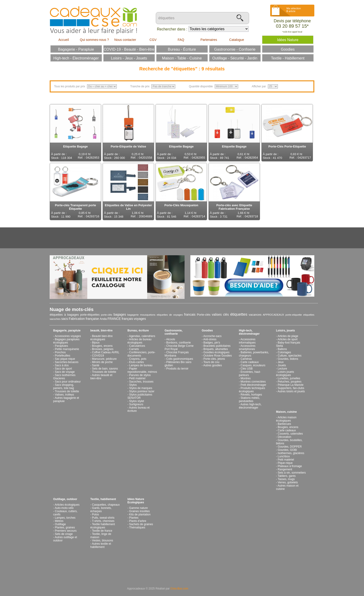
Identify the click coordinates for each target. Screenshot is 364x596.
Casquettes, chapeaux (106, 505)
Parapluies (61, 346)
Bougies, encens (102, 346)
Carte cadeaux (250, 362)
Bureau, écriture (138, 331)
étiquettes (239, 314)
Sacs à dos (62, 365)
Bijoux (96, 343)
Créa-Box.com (179, 589)
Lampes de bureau (141, 365)
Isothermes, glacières (291, 453)
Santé (96, 365)
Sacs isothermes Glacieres (64, 377)
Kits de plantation (140, 514)
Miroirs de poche (102, 362)
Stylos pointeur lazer (142, 391)
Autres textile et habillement (101, 545)
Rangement (285, 469)
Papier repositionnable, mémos (142, 370)
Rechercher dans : (172, 29)
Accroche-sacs (213, 336)
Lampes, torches (65, 518)
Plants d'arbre (138, 521)
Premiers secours (66, 531)
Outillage (60, 524)
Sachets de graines (141, 524)
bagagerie (133, 315)
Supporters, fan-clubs (291, 388)
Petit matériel (137, 378)
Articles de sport (288, 339)
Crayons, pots (138, 359)
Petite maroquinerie (67, 349)
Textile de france (102, 531)
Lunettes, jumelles (289, 378)
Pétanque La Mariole (291, 385)
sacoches (55, 319)
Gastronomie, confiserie (174, 332)
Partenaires (209, 40)
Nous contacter (125, 40)
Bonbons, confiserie (178, 343)
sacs (65, 319)
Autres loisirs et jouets (291, 391)
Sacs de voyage (65, 372)
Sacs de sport (63, 369)
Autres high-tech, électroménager (250, 406)
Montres (245, 378)
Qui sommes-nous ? (94, 40)
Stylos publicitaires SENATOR (140, 396)
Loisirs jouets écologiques (285, 373)
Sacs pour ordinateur (68, 382)
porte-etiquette (294, 315)
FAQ (181, 40)
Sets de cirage (64, 534)
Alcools (171, 339)
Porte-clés (204, 315)
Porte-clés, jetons (214, 359)
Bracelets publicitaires (217, 346)
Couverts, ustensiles (290, 434)
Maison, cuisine (286, 412)
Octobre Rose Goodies (218, 356)
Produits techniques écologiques (252, 390)
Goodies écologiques (216, 352)
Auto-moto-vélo (64, 508)
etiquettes (309, 315)
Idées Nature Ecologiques (136, 501)
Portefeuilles (62, 356)
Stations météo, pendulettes (249, 400)
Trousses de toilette (67, 391)
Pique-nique (285, 463)
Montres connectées (253, 382)
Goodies (207, 331)
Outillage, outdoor (65, 499)
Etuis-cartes (136, 362)
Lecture (282, 369)
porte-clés (107, 315)
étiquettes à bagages (64, 315)
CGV (153, 40)
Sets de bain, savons (105, 369)
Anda (103, 319)
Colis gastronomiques (180, 359)
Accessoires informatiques (247, 341)
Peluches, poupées (289, 382)
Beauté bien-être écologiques (101, 338)
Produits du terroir (177, 369)
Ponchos (60, 352)
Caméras (246, 359)
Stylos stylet (136, 401)
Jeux (281, 362)
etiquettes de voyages (170, 315)
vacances (255, 315)
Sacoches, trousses (141, 382)
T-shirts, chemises (103, 521)
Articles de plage (288, 336)
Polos (95, 514)
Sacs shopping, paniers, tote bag (63, 386)
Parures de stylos (140, 375)
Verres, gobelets (288, 482)
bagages (120, 314)
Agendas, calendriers (142, 336)
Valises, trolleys (64, 395)
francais (190, 314)
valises (217, 314)
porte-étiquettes (90, 315)
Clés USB (247, 369)
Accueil (63, 40)
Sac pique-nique (65, 359)
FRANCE (114, 319)
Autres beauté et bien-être (101, 377)
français (127, 319)
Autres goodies (213, 365)
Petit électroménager (253, 385)
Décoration (284, 437)
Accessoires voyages (68, 336)
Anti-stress (210, 339)
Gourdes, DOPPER (290, 447)
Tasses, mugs (286, 479)
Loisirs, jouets (285, 331)
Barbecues (284, 424)
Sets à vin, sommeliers (292, 473)
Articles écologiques (67, 505)
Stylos (133, 385)
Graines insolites (139, 511)
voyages (140, 319)
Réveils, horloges (251, 395)
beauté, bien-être (101, 331)
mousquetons (148, 315)
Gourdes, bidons (288, 359)
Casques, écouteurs (253, 365)
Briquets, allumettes (216, 349)
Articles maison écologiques (286, 419)
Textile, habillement (103, 499)
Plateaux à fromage (290, 466)
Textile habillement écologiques (103, 526)
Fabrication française (84, 319)
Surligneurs (136, 404)
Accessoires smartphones (247, 347)
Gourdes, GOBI (287, 450)
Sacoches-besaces (67, 362)
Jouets (282, 365)
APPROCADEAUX (273, 315)
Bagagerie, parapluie (67, 331)
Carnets (134, 349)
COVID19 (98, 356)
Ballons (282, 349)
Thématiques (137, 527)
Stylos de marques (141, 388)
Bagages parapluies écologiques (66, 341)
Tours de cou (211, 362)
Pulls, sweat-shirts (103, 518)
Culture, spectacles (289, 356)
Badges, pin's (212, 343)
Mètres (59, 521)
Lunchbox (284, 456)
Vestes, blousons (102, 540)
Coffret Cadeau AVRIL (106, 352)
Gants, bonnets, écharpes (101, 510)
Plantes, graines (65, 527)
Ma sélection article (294, 10)
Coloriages (284, 352)
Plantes (134, 518)
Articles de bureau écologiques (139, 341)
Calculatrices (137, 346)
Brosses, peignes (103, 349)
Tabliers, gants (287, 476)
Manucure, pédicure (104, 359)
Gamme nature (138, 508)
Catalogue (237, 40)
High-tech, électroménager (249, 332)
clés (226, 314)
